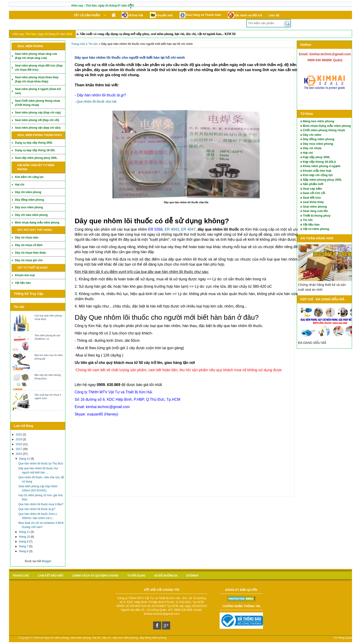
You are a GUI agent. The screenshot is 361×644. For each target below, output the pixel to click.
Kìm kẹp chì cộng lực (318, 175)
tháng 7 (24, 546)
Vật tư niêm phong (316, 229)
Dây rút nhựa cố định (29, 245)
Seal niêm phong (315, 207)
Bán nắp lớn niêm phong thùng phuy (48, 377)
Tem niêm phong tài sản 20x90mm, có (47, 337)
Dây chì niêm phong (28, 192)
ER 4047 (188, 229)
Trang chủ (78, 44)
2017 (19, 449)
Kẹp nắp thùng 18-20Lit (319, 162)
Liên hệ (274, 15)
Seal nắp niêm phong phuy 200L (36, 158)
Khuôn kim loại (25, 275)
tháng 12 (25, 459)
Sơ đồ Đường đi (166, 576)
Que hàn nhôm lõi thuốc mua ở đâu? (41, 504)
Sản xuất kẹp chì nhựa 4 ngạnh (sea (48, 396)
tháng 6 (24, 551)
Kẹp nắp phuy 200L (317, 157)
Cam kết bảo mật (51, 576)
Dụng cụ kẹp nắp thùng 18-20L (35, 150)
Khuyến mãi (161, 15)
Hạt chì (20, 185)
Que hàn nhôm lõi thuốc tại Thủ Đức (41, 464)
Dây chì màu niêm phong (31, 215)
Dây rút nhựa (312, 148)
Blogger (46, 561)
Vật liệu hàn (23, 283)
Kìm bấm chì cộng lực (29, 177)
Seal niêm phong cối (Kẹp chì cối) (37, 120)
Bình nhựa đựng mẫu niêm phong (37, 223)
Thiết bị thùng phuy (317, 216)
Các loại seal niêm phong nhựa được (48, 317)
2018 (19, 444)
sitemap (192, 576)
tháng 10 (25, 537)
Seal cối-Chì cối (314, 193)
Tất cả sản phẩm (87, 15)
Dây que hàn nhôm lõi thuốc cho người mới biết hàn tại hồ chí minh (130, 57)
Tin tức (308, 220)
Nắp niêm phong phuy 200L (323, 180)
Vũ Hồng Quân (343, 638)
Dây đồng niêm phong (29, 200)
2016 (19, 454)
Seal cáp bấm (313, 189)
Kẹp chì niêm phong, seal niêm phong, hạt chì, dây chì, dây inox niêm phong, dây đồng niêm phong (105, 638)
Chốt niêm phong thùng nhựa (324, 130)
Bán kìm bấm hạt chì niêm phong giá (49, 357)
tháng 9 (24, 542)
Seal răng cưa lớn (316, 211)
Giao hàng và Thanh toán (200, 15)
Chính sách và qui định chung (95, 576)
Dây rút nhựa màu (27, 238)
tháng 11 (25, 532)
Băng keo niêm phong (319, 121)
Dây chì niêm (312, 135)
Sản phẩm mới (313, 184)
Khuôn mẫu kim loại (317, 171)
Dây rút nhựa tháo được (31, 253)
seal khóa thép (313, 202)
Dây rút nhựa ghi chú (29, 260)
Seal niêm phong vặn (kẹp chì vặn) (38, 128)
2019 (19, 439)
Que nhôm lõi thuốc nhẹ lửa (97, 102)
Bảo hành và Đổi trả (245, 15)
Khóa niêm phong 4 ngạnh (322, 166)
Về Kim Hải (132, 15)
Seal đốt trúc (312, 198)
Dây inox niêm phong (29, 207)
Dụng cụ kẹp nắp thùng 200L (34, 143)
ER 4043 (172, 229)
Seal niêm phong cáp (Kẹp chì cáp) (38, 113)
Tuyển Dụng (136, 576)
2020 (19, 435)
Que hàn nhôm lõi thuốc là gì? (37, 509)
